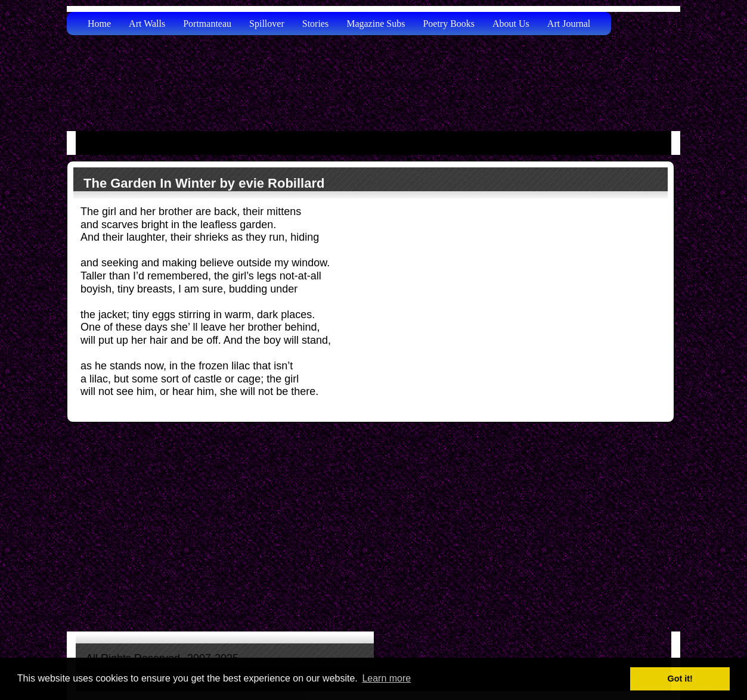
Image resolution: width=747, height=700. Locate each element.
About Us (511, 24)
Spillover (267, 24)
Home (99, 24)
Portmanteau (207, 24)
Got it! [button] (680, 679)
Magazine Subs (376, 24)
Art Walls (147, 24)
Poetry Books (449, 24)
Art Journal (569, 24)
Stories (315, 24)
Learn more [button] (386, 678)
